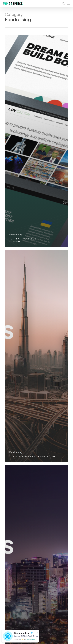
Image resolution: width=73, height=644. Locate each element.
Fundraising (16, 235)
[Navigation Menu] (69, 4)
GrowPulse (31, 639)
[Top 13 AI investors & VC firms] (36, 141)
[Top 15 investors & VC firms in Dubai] (36, 356)
